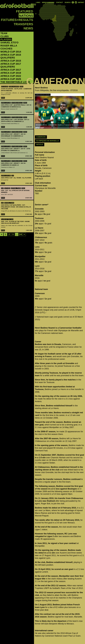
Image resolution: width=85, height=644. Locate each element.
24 (20, 234)
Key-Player (5, 87)
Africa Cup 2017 (11, 70)
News (28, 28)
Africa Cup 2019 (11, 73)
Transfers (23, 24)
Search (68, 2)
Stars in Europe (14, 87)
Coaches (6, 49)
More (3, 98)
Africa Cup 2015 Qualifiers (11, 56)
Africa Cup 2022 (11, 76)
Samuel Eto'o (9, 43)
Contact (59, 2)
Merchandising (48, 2)
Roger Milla (9, 46)
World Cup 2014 (11, 52)
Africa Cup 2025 (11, 79)
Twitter (76, 2)
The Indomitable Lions (15, 82)
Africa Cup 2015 (11, 61)
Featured (25, 11)
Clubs (5, 36)
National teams (16, 188)
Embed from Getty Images (43, 95)
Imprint (81, 2)
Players (6, 39)
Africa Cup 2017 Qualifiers (11, 65)
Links (38, 2)
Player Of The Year (7, 219)
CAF (13, 176)
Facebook (73, 2)
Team (4, 33)
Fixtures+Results (17, 20)
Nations (26, 16)
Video (21, 87)
